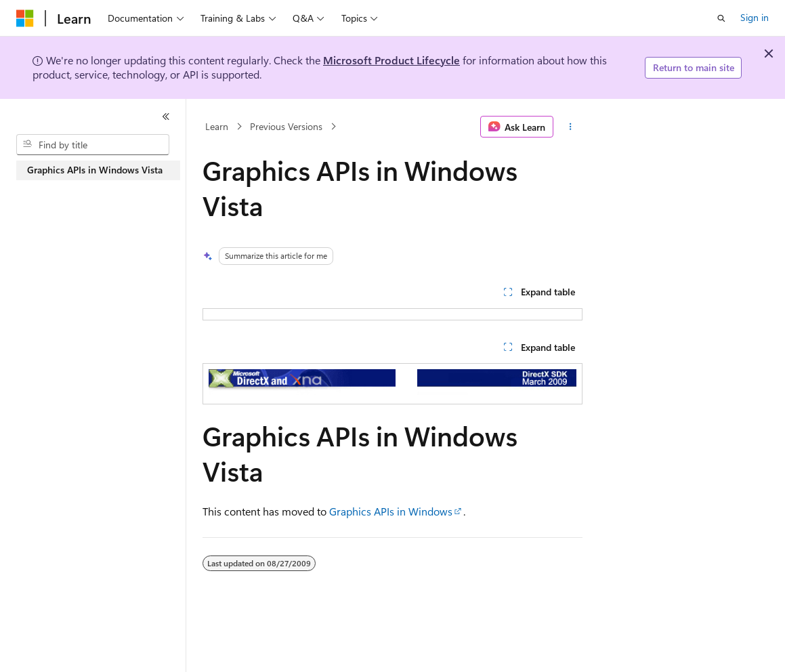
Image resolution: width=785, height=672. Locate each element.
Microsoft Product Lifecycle (391, 60)
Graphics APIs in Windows (391, 511)
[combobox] (93, 145)
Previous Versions (286, 126)
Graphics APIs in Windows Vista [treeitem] (95, 170)
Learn (217, 126)
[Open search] (721, 18)
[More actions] (571, 127)
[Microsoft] (25, 18)
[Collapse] (166, 117)
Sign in (755, 17)
